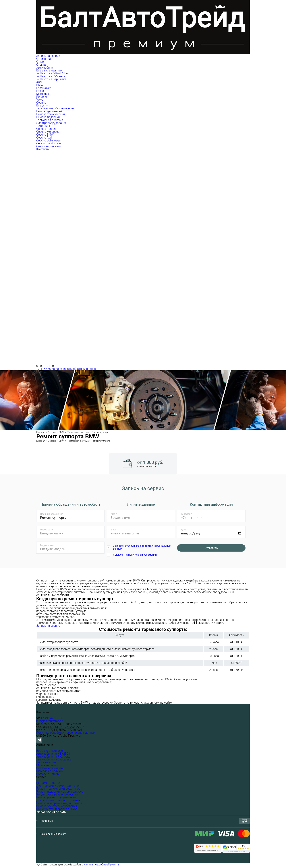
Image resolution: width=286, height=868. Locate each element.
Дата (184, 530)
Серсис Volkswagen (49, 140)
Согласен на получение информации (135, 555)
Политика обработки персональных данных (66, 733)
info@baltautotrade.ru (50, 721)
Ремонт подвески (48, 117)
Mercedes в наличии (50, 771)
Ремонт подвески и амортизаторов (60, 792)
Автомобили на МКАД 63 (53, 754)
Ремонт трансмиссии (51, 114)
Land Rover (44, 88)
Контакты (43, 149)
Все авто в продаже (50, 751)
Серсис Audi (44, 138)
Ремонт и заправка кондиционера (59, 803)
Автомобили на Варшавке (54, 759)
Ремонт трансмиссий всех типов (58, 789)
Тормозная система (50, 120)
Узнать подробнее (96, 864)
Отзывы (42, 65)
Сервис (42, 103)
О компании (45, 59)
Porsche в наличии (49, 774)
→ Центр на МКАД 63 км (53, 73)
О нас (40, 62)
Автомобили (45, 68)
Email (113, 530)
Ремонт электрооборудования (57, 806)
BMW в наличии (47, 765)
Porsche (42, 97)
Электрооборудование (51, 123)
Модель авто (47, 545)
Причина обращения (52, 514)
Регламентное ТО (48, 783)
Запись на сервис (48, 56)
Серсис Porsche (47, 129)
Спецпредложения (49, 146)
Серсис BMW (45, 135)
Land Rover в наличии (51, 768)
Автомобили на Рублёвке (53, 757)
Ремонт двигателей (49, 111)
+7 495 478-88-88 (48, 369)
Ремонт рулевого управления (56, 797)
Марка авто (46, 530)
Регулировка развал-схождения (58, 794)
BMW (40, 85)
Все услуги (43, 105)
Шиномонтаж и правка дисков (57, 809)
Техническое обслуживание (55, 108)
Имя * (114, 514)
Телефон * (187, 514)
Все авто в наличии (49, 70)
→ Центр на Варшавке (51, 79)
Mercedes (43, 94)
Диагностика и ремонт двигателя (59, 786)
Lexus (40, 91)
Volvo (40, 100)
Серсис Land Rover (49, 143)
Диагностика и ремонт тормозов (58, 800)
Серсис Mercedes (48, 132)
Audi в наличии (46, 762)
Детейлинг (43, 126)
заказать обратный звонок (78, 369)
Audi (39, 82)
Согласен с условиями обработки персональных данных (142, 547)
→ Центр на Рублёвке (51, 76)
